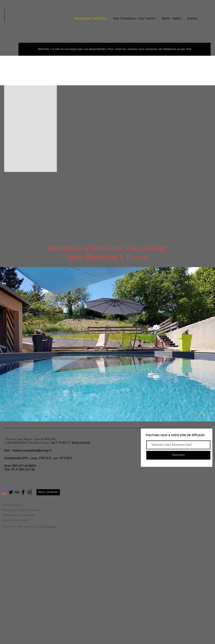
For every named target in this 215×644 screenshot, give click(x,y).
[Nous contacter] (48, 492)
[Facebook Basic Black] (23, 492)
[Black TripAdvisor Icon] (17, 492)
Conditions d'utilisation (16, 521)
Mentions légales (13, 505)
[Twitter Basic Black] (11, 492)
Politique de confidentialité (18, 515)
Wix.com (50, 527)
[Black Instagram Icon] (29, 492)
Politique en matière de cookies (22, 510)
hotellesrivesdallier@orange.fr (32, 451)
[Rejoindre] (178, 455)
